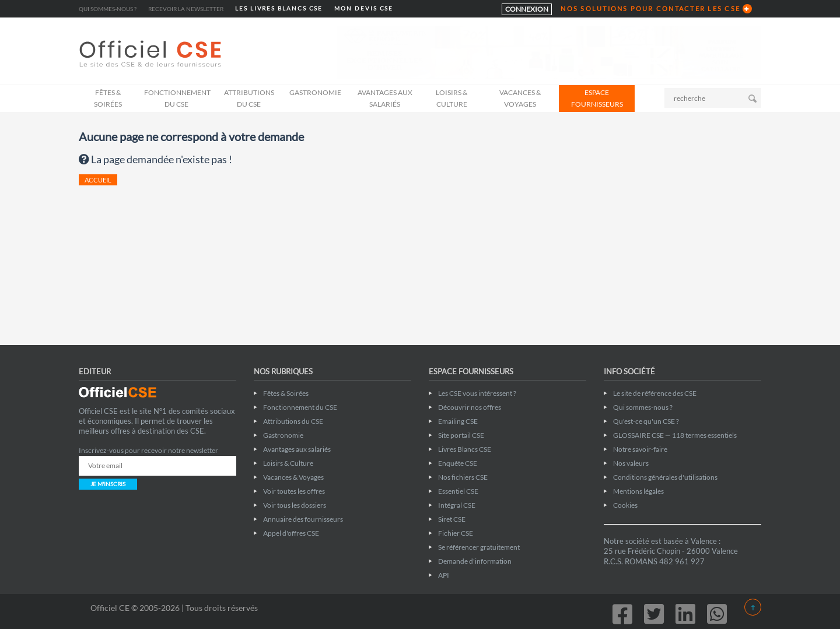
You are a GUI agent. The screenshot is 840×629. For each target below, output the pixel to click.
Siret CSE (452, 519)
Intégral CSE (457, 505)
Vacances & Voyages (520, 98)
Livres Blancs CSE (465, 449)
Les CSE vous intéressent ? (477, 393)
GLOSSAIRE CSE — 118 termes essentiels (675, 435)
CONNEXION (527, 9)
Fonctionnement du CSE (177, 98)
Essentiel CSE (458, 491)
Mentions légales (638, 491)
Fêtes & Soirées (108, 98)
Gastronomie (315, 92)
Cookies (625, 505)
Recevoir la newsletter (186, 9)
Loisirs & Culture (452, 98)
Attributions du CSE (249, 98)
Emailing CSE (458, 421)
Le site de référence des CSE (655, 393)
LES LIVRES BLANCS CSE (279, 8)
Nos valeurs (631, 463)
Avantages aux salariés (385, 98)
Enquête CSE (458, 463)
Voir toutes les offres (294, 491)
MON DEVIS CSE (364, 8)
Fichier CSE (456, 533)
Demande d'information (475, 561)
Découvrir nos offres (470, 407)
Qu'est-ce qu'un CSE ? (646, 421)
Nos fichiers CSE (463, 477)
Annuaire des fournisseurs (303, 519)
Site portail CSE (461, 435)
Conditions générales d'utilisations (665, 477)
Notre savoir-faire (640, 449)
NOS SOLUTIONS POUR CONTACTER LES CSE (650, 8)
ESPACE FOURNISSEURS (597, 98)
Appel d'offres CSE (291, 533)
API (444, 575)
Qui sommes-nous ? (108, 9)
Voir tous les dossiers (295, 505)
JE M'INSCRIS (108, 484)
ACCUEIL (98, 180)
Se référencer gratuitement (479, 547)
